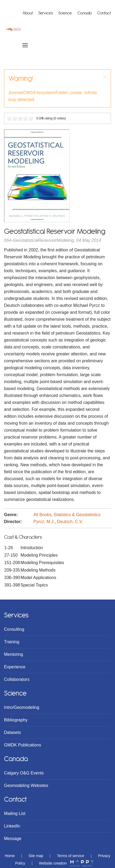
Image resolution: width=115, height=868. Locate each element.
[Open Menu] (25, 45)
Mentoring (14, 654)
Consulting (14, 629)
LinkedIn (12, 826)
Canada (85, 13)
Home (10, 856)
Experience (15, 667)
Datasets (12, 732)
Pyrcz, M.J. (44, 522)
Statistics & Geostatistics (77, 515)
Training (12, 642)
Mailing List (15, 813)
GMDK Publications (23, 745)
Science (65, 13)
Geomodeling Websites (26, 785)
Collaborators (17, 679)
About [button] (28, 13)
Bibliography (16, 720)
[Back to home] (13, 29)
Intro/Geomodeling (22, 707)
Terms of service (71, 856)
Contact (104, 13)
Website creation (67, 863)
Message (13, 839)
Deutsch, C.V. (70, 522)
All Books (42, 515)
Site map (36, 856)
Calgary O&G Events (24, 773)
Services (46, 13)
